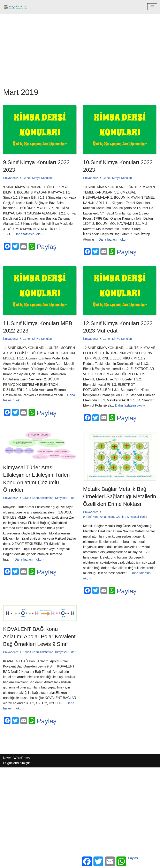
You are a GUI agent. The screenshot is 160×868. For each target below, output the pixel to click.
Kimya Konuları (42, 178)
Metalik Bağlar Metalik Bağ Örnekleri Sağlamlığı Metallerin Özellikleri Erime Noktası (120, 497)
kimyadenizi (11, 178)
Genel (26, 178)
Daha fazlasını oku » (30, 235)
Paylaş (47, 247)
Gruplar (121, 517)
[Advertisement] (80, 45)
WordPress (21, 759)
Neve (7, 759)
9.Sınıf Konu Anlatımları (38, 498)
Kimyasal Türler (66, 498)
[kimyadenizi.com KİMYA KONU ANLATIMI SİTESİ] (16, 7)
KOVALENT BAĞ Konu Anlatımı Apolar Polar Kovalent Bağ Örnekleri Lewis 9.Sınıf (39, 638)
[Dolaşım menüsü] (152, 7)
